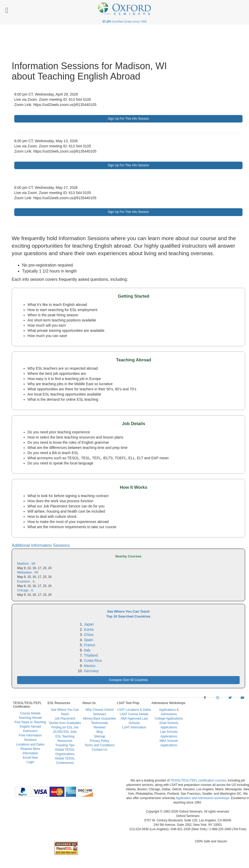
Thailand (91, 655)
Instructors (30, 731)
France (89, 645)
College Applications (169, 719)
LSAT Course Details (134, 714)
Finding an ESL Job (65, 727)
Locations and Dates (30, 744)
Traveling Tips (65, 745)
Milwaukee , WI (28, 572)
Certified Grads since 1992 (125, 21)
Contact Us (99, 750)
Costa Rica (93, 661)
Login (30, 762)
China (89, 635)
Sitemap (100, 736)
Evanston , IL (26, 582)
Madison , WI (26, 564)
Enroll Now (30, 758)
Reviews (99, 727)
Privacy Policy (99, 741)
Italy (87, 650)
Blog (100, 732)
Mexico (89, 666)
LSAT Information (134, 727)
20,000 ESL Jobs (65, 732)
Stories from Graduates (65, 723)
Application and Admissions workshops (202, 798)
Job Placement (65, 719)
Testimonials (100, 723)
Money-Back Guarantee (99, 719)
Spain (88, 640)
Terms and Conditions (100, 745)
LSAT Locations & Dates (134, 710)
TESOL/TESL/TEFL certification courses (198, 780)
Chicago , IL (25, 590)
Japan (89, 624)
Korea (89, 629)
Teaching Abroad (30, 718)
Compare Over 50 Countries (128, 680)
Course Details (30, 713)
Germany (91, 671)
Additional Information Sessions (41, 545)
